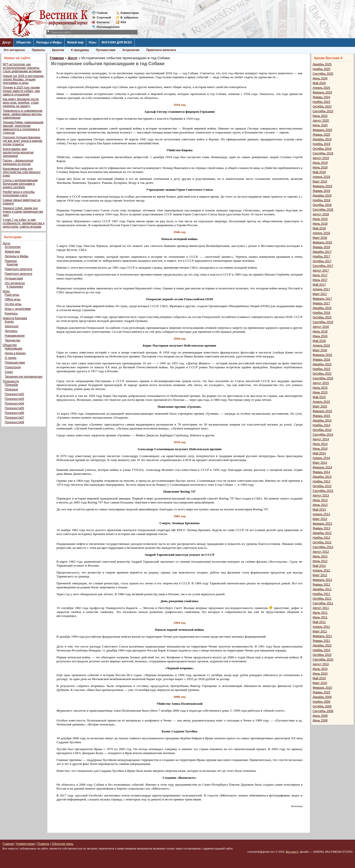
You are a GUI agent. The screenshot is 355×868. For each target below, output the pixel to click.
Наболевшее (14, 349)
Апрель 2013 (321, 514)
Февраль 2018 (322, 242)
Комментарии (130, 13)
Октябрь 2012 (322, 542)
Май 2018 (319, 228)
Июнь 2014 (320, 449)
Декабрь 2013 (322, 477)
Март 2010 (320, 683)
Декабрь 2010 (322, 646)
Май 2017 (319, 285)
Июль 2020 (320, 125)
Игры (93, 42)
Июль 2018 (320, 219)
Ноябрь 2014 (321, 425)
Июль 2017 (320, 275)
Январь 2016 (321, 360)
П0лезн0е (11, 385)
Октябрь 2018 (322, 205)
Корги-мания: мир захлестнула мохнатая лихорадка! (18, 152)
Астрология (131, 50)
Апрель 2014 (321, 458)
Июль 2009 (320, 716)
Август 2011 (321, 608)
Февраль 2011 (322, 636)
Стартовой (104, 18)
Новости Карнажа (15, 318)
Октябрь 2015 (322, 374)
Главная (102, 13)
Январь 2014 (321, 472)
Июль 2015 (320, 388)
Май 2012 (319, 566)
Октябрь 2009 (322, 706)
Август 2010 (321, 664)
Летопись (11, 331)
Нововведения (15, 336)
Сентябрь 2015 (323, 378)
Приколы (38, 50)
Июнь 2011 (320, 617)
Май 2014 (319, 453)
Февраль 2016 (322, 355)
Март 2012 (320, 575)
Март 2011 (320, 631)
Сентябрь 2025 (323, 74)
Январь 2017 (321, 303)
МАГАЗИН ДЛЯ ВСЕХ (117, 42)
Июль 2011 (320, 613)
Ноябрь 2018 (321, 200)
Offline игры (13, 299)
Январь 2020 (321, 135)
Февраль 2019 (322, 186)
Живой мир (75, 42)
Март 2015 (320, 406)
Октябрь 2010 (322, 655)
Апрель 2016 (321, 346)
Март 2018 (320, 238)
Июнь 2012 (320, 561)
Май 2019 (319, 172)
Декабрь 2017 (322, 252)
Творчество (12, 340)
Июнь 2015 (320, 392)
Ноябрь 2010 (321, 650)
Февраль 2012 (322, 580)
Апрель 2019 (321, 177)
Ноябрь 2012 (321, 538)
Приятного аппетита (161, 50)
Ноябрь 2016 (321, 313)
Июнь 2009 (320, 720)
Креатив (58, 50)
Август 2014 (321, 439)
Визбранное (129, 18)
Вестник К (292, 852)
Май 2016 (319, 341)
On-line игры (13, 304)
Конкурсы (11, 314)
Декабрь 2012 (322, 533)
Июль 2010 (320, 669)
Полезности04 (14, 404)
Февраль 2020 (322, 130)
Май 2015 (319, 397)
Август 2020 (321, 121)
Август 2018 (321, 214)
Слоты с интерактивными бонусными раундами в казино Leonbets (20, 184)
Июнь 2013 (320, 505)
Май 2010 (319, 678)
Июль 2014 (320, 444)
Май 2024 (319, 83)
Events (9, 322)
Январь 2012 (321, 585)
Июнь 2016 (320, 336)
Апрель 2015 (321, 402)
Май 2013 (319, 510)
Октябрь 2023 (322, 107)
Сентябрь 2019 (323, 153)
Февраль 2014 (322, 467)
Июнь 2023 (320, 116)
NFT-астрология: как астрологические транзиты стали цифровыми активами (22, 68)
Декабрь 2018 (322, 196)
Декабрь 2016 (322, 308)
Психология (13, 367)
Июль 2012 (320, 556)
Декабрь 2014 (322, 421)
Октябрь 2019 (322, 149)
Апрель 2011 (321, 627)
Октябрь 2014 (322, 430)
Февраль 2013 (322, 524)
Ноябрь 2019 (321, 144)
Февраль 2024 (322, 92)
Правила (43, 844)
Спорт (9, 372)
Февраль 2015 (322, 411)
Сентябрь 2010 (323, 660)
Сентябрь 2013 (323, 491)
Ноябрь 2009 (321, 702)
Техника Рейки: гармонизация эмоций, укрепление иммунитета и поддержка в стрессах (23, 128)
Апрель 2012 (321, 571)
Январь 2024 (321, 97)
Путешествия (106, 50)
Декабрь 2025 (322, 64)
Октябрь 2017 (322, 261)
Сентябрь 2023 (323, 111)
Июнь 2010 (320, 674)
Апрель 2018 (321, 233)
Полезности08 (14, 422)
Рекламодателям (106, 27)
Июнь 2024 (320, 78)
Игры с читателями (18, 309)
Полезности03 (14, 399)
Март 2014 (320, 463)
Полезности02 (14, 394)
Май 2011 (319, 622)
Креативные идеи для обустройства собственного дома (22, 172)
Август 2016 (321, 327)
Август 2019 (321, 158)
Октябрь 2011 (322, 599)
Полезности (11, 381)
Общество (24, 42)
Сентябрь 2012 (323, 547)
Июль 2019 (320, 163)
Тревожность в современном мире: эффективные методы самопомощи (23, 114)
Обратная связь (62, 844)
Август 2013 (321, 496)
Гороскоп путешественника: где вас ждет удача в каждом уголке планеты (22, 141)
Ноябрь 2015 (321, 369)
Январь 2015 (321, 416)
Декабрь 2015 (322, 364)
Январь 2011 (321, 641)
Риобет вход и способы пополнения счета (19, 194)
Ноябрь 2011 (321, 594)
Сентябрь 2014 (323, 435)
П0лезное (11, 389)
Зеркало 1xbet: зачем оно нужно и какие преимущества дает (23, 212)
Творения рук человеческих (24, 377)
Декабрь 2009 (322, 697)
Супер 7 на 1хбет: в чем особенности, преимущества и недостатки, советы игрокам (24, 223)
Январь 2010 (321, 692)
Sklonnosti (11, 326)
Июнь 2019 (320, 167)
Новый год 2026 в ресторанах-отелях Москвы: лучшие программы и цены (24, 79)
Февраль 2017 (322, 299)
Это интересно (14, 50)
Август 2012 (321, 552)
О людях (11, 358)
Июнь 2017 (320, 280)
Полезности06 (14, 413)
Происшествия (15, 363)
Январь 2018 (321, 247)
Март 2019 (320, 182)
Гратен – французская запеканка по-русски (18, 162)
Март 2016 (320, 350)
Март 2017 (320, 294)
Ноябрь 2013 (321, 481)
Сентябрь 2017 (323, 266)
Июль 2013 (320, 500)
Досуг (7, 42)
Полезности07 (14, 418)
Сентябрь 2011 (323, 603)
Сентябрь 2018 (323, 210)
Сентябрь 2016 (323, 322)
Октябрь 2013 (322, 486)
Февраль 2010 (322, 688)
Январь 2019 (321, 191)
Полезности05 (14, 408)
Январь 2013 (321, 528)
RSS (123, 22)
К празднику (80, 50)
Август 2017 (321, 271)
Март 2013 (320, 519)
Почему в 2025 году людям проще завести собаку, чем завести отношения (21, 91)
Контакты (103, 22)
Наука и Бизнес (15, 353)
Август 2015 (321, 383)
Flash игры (12, 295)
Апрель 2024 (321, 88)
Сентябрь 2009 (323, 711)
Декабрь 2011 (322, 589)
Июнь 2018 (320, 224)
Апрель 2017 (321, 289)
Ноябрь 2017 (321, 257)
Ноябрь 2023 (321, 102)
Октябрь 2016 (322, 317)
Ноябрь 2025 (321, 69)
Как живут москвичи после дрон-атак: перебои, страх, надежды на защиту (21, 103)
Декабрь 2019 (322, 139)
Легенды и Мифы (49, 42)
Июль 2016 (320, 332)
